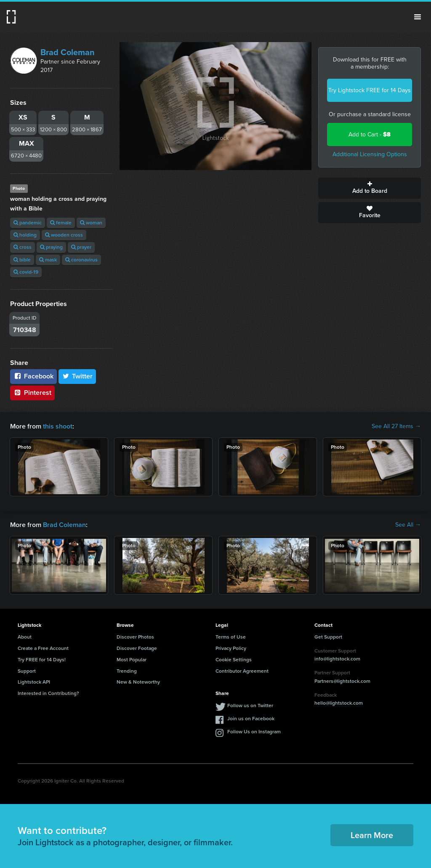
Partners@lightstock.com (342, 681)
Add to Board (370, 188)
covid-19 (26, 272)
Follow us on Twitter (250, 706)
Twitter (77, 376)
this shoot (58, 426)
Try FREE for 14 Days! (42, 660)
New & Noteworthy (138, 682)
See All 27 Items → (396, 426)
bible (22, 260)
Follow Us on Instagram (254, 732)
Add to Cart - (370, 134)
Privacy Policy (231, 648)
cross (23, 247)
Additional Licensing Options (370, 154)
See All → (408, 525)
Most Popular (132, 660)
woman (91, 223)
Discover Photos (135, 637)
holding (25, 235)
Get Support (328, 637)
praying (51, 247)
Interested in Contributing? (48, 693)
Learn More (372, 835)
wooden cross (64, 235)
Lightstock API (34, 682)
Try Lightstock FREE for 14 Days (370, 90)
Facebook (33, 376)
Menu (418, 17)
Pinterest (32, 393)
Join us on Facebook (251, 719)
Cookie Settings (234, 660)
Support (27, 671)
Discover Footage (137, 648)
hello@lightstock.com (339, 703)
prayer (81, 247)
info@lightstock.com (337, 659)
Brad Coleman (68, 52)
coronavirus (81, 260)
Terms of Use (231, 637)
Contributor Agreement (242, 671)
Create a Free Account (43, 648)
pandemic (28, 223)
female (61, 223)
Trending (127, 671)
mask (48, 260)
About (25, 637)
